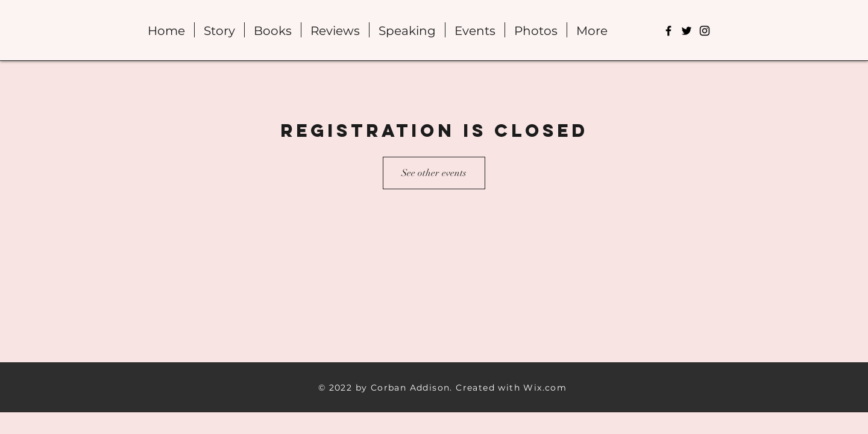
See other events (434, 173)
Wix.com (545, 388)
